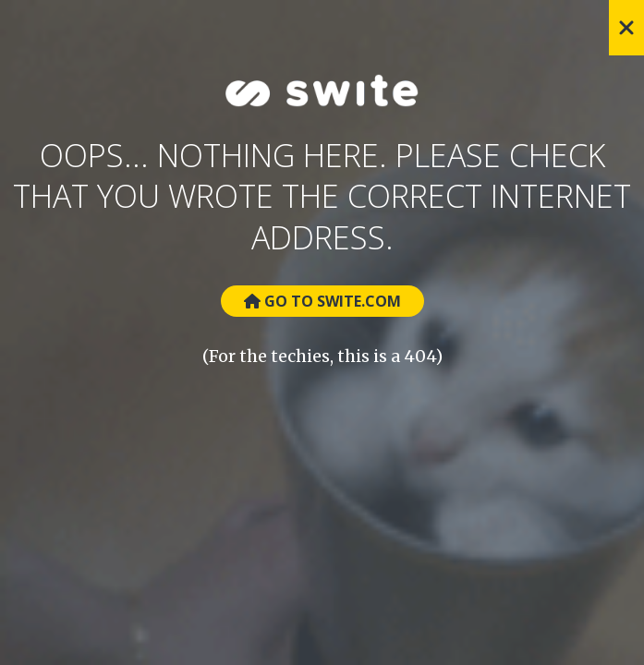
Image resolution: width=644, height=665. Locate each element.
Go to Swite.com (322, 301)
